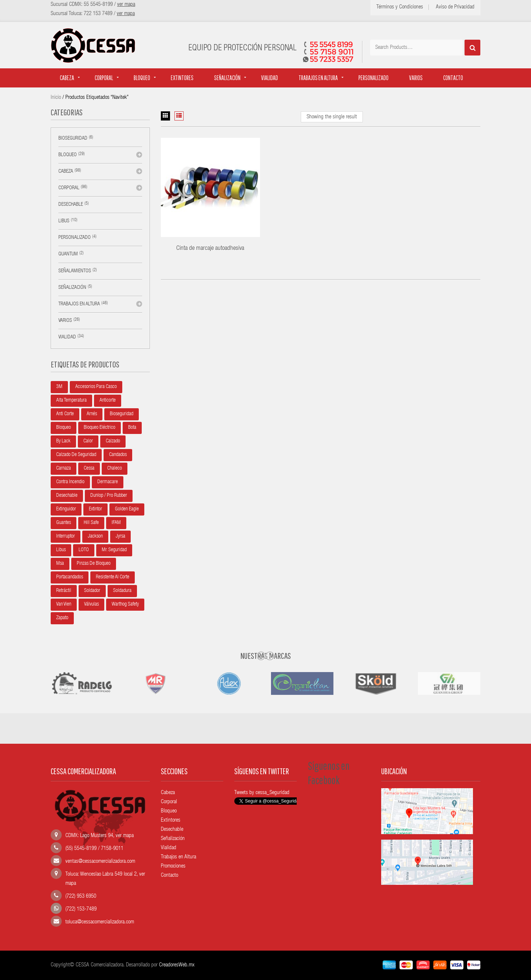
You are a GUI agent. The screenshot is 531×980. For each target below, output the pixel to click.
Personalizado (373, 78)
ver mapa (125, 836)
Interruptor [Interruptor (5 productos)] (66, 536)
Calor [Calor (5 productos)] (88, 441)
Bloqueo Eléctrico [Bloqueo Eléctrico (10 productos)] (100, 428)
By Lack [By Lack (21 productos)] (63, 441)
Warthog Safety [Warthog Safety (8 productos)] (125, 604)
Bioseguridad (73, 139)
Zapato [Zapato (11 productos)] (62, 618)
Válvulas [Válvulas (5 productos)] (91, 604)
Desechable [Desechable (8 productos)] (67, 496)
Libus (64, 221)
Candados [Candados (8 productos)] (118, 455)
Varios (416, 78)
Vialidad (270, 78)
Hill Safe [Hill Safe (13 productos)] (91, 523)
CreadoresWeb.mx (177, 965)
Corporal (104, 78)
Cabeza (67, 78)
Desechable (71, 205)
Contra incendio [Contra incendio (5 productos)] (70, 482)
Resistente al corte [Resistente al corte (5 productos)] (113, 577)
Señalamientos (75, 271)
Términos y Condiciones (400, 7)
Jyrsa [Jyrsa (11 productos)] (120, 536)
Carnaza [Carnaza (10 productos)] (64, 469)
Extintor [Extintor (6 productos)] (95, 509)
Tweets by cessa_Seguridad (262, 793)
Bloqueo (142, 78)
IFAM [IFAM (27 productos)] (116, 523)
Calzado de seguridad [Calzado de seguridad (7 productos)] (76, 455)
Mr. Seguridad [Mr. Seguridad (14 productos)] (114, 550)
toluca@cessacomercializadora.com (100, 922)
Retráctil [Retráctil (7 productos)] (64, 591)
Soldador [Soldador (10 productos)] (92, 591)
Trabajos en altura (318, 78)
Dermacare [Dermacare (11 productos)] (108, 482)
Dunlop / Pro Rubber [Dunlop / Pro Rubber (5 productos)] (109, 496)
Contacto (453, 78)
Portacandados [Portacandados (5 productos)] (70, 577)
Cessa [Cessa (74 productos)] (89, 469)
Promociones (173, 866)
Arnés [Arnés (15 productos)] (92, 414)
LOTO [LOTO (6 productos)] (84, 550)
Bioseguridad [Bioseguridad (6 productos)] (122, 414)
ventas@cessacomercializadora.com (100, 861)
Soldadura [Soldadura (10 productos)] (122, 591)
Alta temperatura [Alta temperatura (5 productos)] (71, 401)
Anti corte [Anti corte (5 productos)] (65, 414)
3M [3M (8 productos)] (59, 387)
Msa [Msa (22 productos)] (60, 564)
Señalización (227, 78)
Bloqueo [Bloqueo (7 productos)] (64, 428)
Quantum (68, 254)
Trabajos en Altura (178, 857)
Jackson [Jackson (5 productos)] (95, 536)
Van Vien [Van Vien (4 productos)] (64, 604)
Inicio (56, 98)
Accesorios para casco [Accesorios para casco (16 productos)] (96, 387)
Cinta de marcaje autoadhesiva (210, 249)
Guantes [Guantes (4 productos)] (64, 523)
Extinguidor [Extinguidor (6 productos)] (66, 509)
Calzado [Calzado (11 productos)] (113, 441)
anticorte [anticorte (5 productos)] (108, 401)
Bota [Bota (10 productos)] (132, 428)
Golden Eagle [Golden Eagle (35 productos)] (127, 509)
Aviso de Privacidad (455, 7)
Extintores (182, 78)
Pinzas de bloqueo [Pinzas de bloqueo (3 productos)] (94, 564)
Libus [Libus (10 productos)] (61, 550)
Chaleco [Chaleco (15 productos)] (115, 469)
